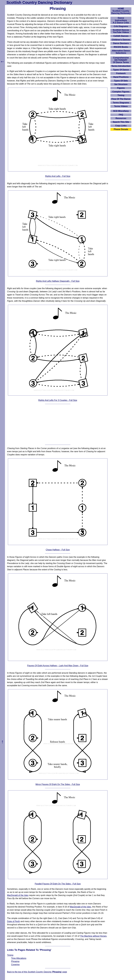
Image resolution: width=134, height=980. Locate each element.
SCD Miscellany (121, 111)
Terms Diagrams (121, 103)
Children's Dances (121, 40)
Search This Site (121, 122)
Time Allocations (19, 958)
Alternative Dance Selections (121, 52)
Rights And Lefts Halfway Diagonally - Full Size (58, 281)
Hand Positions (121, 77)
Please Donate (121, 129)
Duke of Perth (13, 921)
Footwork (121, 73)
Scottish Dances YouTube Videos (121, 31)
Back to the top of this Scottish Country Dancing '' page (37, 972)
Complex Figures (121, 92)
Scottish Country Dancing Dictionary (39, 2)
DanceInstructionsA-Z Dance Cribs (121, 20)
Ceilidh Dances (121, 36)
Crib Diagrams (121, 26)
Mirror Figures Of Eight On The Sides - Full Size (58, 784)
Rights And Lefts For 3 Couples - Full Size (58, 400)
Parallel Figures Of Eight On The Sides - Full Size (58, 884)
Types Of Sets (121, 81)
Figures (121, 88)
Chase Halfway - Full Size (58, 550)
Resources (121, 118)
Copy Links (121, 126)
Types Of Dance (121, 70)
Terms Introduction (121, 66)
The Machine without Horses (93, 936)
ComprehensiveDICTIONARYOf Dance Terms (121, 60)
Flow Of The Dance (121, 99)
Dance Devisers (121, 43)
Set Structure (121, 84)
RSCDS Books (121, 47)
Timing (10, 955)
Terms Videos (121, 106)
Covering (15, 965)
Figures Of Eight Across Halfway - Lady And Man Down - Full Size (58, 666)
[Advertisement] (58, 424)
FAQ (121, 115)
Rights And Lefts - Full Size (58, 176)
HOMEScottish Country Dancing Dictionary (121, 11)
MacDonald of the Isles (18, 895)
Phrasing (15, 961)
